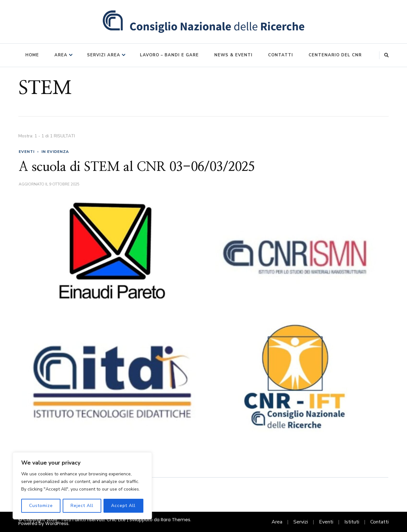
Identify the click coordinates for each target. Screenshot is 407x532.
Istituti (352, 522)
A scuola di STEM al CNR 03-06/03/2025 (137, 167)
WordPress (57, 523)
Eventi (326, 522)
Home (32, 55)
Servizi (301, 522)
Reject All (82, 506)
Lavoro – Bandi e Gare (169, 55)
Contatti (281, 55)
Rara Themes (175, 520)
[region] (82, 486)
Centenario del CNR (335, 55)
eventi (27, 152)
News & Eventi (233, 55)
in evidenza (55, 152)
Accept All (124, 506)
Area (61, 55)
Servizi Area (104, 55)
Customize (41, 506)
